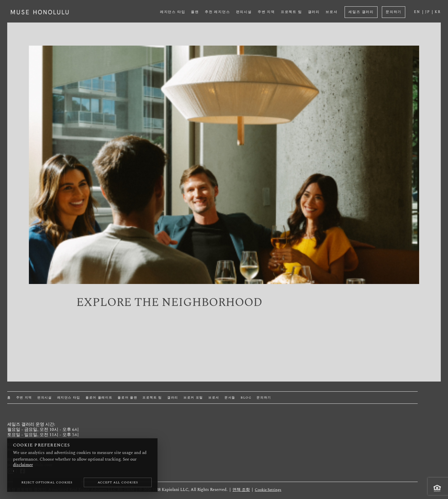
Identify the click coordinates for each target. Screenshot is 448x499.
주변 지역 (266, 12)
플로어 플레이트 (99, 398)
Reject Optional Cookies (47, 482)
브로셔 (331, 12)
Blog (246, 398)
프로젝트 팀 (291, 12)
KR (438, 12)
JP (428, 12)
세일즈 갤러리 (361, 12)
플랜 (195, 12)
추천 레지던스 (218, 12)
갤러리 (314, 12)
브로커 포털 (193, 398)
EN (417, 12)
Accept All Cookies (118, 482)
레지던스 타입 (173, 12)
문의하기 (394, 12)
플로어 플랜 (127, 398)
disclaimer (23, 465)
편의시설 (244, 12)
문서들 (230, 398)
